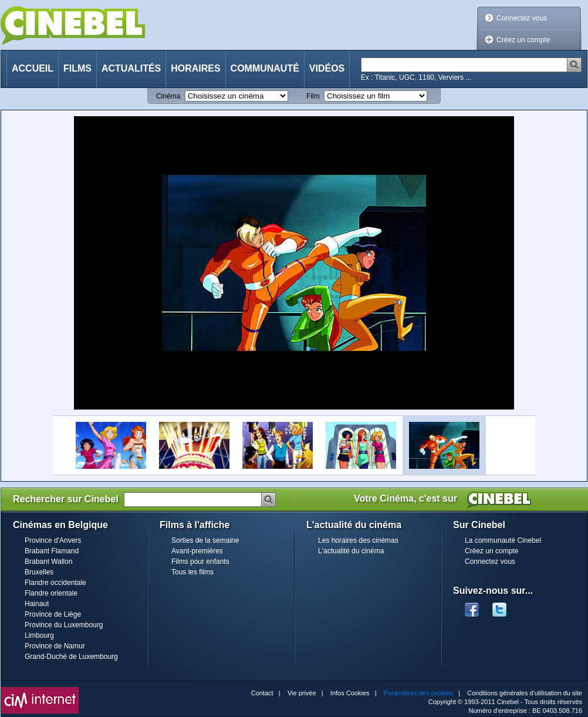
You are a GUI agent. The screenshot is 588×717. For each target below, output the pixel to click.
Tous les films (192, 572)
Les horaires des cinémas (358, 540)
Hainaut (37, 604)
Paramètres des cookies (418, 693)
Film (313, 96)
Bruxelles (39, 572)
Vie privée (302, 693)
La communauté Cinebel (503, 540)
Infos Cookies (350, 693)
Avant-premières (197, 551)
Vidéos (327, 68)
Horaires (195, 68)
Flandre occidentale (55, 583)
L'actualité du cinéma (351, 551)
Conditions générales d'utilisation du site (525, 693)
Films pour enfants (200, 562)
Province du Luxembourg (64, 625)
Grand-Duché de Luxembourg (71, 657)
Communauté (265, 68)
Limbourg (39, 635)
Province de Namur (55, 646)
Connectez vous (522, 18)
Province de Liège (53, 614)
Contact (262, 693)
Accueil (33, 68)
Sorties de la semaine (205, 540)
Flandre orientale (51, 593)
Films (77, 68)
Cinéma (168, 96)
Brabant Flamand (52, 551)
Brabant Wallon (49, 562)
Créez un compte (523, 40)
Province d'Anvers (53, 540)
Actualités (131, 68)
